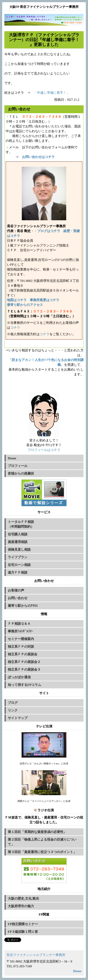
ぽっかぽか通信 (19, 677)
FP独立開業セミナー (23, 924)
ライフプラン (18, 557)
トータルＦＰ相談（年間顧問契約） (21, 524)
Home (12, 458)
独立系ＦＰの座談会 (23, 654)
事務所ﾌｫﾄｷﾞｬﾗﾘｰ (21, 631)
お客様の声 (16, 590)
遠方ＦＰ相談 (18, 572)
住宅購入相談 (18, 534)
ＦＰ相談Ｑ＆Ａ (19, 624)
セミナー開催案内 (21, 639)
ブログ (13, 703)
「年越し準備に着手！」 (52, 93)
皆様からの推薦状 (21, 474)
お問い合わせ (18, 598)
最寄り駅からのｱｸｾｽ (23, 606)
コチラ (15, 328)
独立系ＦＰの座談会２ (24, 662)
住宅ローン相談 (19, 565)
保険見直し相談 (19, 550)
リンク (13, 710)
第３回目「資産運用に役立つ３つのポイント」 (42, 852)
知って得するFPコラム (25, 685)
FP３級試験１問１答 (23, 932)
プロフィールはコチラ (44, 450)
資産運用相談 (18, 542)
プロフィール (18, 466)
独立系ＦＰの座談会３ (24, 670)
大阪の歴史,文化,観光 (23, 898)
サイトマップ (18, 718)
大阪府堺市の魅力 (21, 906)
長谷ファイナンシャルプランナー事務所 (36, 955)
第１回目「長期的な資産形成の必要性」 (37, 832)
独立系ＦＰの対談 (21, 647)
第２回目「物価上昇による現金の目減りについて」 (42, 842)
